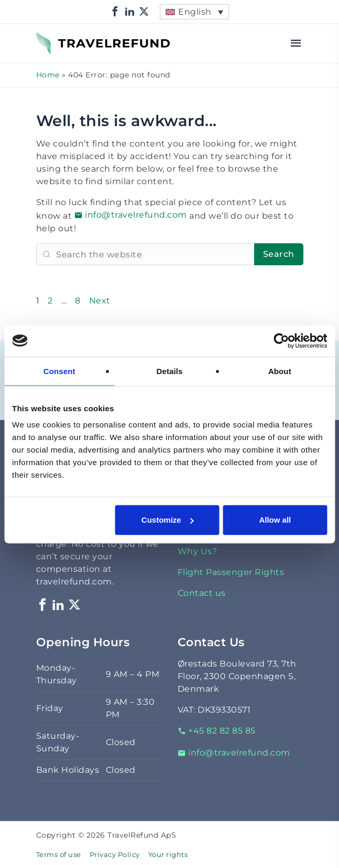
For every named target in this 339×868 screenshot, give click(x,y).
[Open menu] (296, 43)
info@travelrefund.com (131, 215)
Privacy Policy (115, 855)
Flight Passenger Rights (231, 572)
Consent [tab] (59, 371)
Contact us (202, 593)
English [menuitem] (195, 12)
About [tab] (280, 371)
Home (48, 75)
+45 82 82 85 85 (217, 731)
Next (100, 301)
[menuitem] (194, 12)
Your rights (168, 855)
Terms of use (59, 855)
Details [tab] (170, 371)
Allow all (275, 520)
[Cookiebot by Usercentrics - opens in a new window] (281, 341)
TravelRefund (65, 38)
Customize (168, 520)
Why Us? (198, 551)
